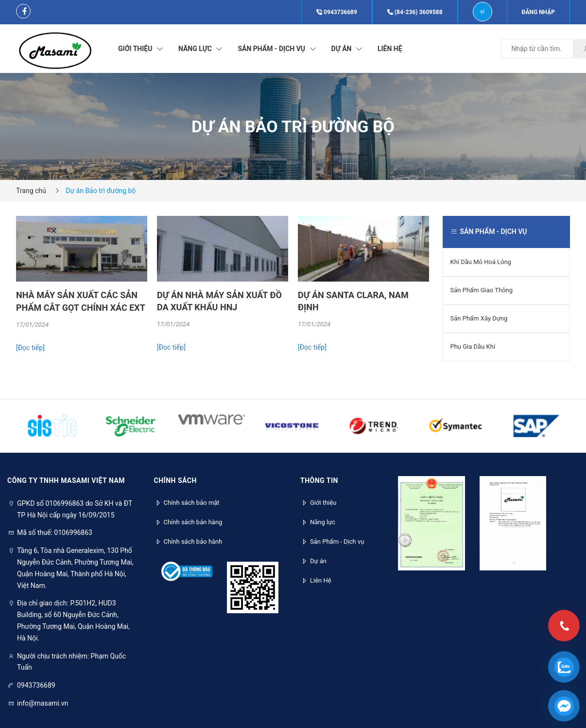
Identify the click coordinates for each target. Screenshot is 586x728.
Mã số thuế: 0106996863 (55, 533)
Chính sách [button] (175, 480)
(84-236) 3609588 (415, 12)
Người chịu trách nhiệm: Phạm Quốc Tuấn (71, 662)
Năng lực (323, 522)
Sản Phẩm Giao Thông (482, 290)
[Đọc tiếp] (30, 348)
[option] (82, 292)
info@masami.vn (43, 703)
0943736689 (337, 12)
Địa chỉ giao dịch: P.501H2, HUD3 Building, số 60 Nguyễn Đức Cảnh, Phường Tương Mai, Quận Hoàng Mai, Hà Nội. (73, 620)
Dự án (318, 561)
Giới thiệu (323, 503)
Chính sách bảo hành (193, 542)
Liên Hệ (321, 580)
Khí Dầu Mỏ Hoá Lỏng (481, 262)
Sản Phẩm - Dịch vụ (337, 542)
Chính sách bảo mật (192, 503)
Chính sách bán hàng (193, 522)
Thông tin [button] (319, 480)
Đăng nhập (538, 12)
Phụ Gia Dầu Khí (473, 346)
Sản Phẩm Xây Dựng (479, 318)
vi (482, 12)
